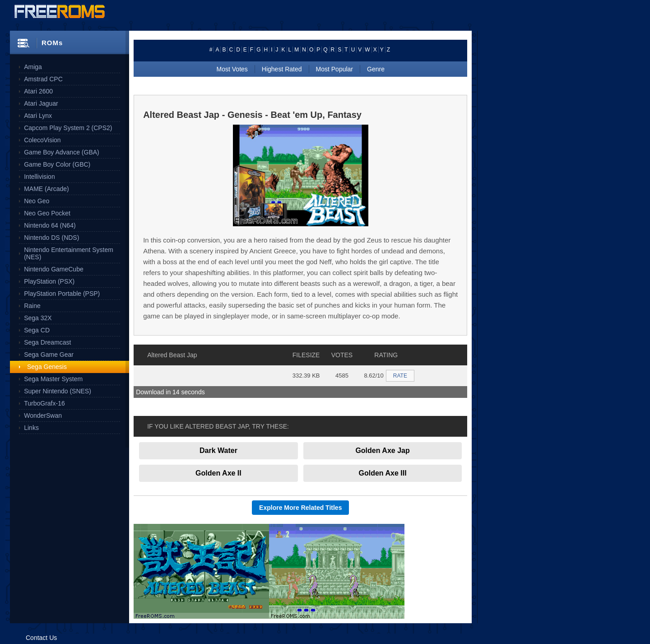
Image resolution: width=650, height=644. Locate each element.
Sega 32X (38, 318)
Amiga (33, 67)
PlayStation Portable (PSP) (62, 294)
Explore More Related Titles (300, 508)
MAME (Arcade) (46, 189)
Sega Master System (53, 379)
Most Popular (334, 69)
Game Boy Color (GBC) (57, 164)
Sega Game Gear (49, 355)
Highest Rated (282, 69)
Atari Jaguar (41, 103)
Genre (376, 69)
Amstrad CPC (43, 79)
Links (31, 428)
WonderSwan (43, 415)
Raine (32, 306)
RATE (400, 376)
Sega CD (37, 330)
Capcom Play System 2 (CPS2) (68, 128)
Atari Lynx (38, 116)
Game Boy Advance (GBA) (62, 152)
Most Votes (232, 69)
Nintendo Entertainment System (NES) (69, 253)
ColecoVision (42, 140)
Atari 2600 (38, 91)
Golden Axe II (218, 473)
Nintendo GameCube (54, 269)
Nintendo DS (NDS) (51, 238)
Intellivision (39, 177)
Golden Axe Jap (382, 450)
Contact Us (41, 638)
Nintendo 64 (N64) (50, 225)
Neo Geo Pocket (47, 213)
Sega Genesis (47, 367)
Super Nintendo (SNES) (58, 391)
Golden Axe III (383, 473)
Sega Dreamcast (47, 342)
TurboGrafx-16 (44, 403)
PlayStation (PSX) (49, 281)
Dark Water (218, 450)
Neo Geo (37, 201)
